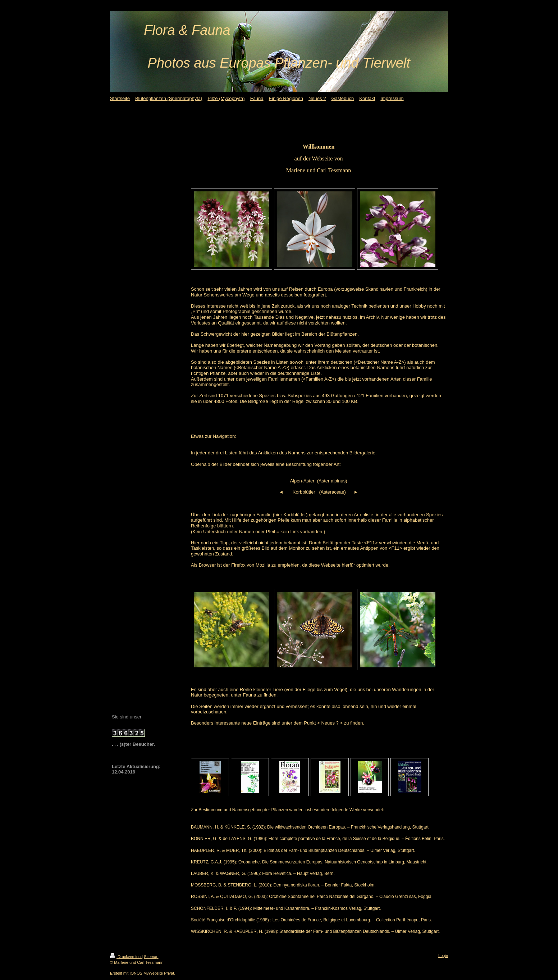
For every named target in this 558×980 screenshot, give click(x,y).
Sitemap (151, 957)
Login (443, 956)
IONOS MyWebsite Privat (152, 973)
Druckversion (126, 957)
